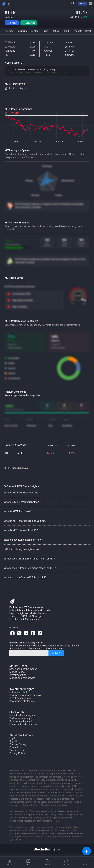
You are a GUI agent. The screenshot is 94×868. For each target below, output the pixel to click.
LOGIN (82, 4)
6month (37, 142)
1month (81, 142)
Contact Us (15, 747)
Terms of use (17, 750)
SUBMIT (56, 653)
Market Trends (18, 666)
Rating (29, 181)
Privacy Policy (17, 753)
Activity (35, 195)
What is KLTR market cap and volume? (25, 521)
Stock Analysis (18, 712)
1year (16, 142)
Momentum (68, 181)
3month (59, 142)
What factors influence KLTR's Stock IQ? (26, 577)
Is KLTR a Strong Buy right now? (21, 549)
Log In (13, 738)
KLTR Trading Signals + (17, 468)
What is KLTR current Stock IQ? (21, 530)
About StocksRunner (22, 735)
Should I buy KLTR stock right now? (23, 540)
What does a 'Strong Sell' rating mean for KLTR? (30, 568)
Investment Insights (22, 689)
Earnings (47, 166)
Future (58, 195)
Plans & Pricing (18, 744)
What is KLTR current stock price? (22, 493)
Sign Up (14, 741)
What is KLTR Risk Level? (18, 511)
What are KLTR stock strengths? (21, 502)
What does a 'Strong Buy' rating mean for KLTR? (30, 559)
